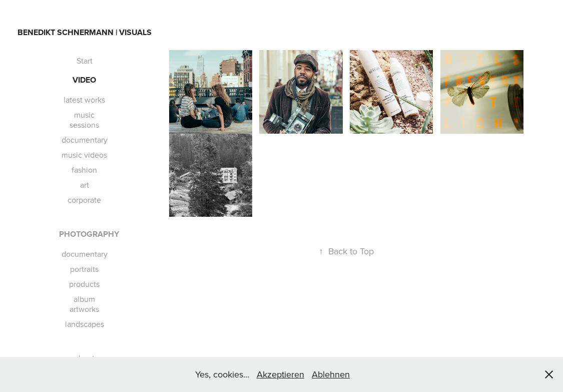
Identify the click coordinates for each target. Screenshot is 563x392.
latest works (84, 100)
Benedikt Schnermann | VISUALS (85, 32)
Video (84, 80)
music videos (84, 155)
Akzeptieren (280, 374)
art (85, 185)
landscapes (85, 324)
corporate (84, 200)
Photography (89, 234)
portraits (84, 269)
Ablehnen (331, 374)
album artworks (84, 304)
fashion (84, 170)
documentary (85, 140)
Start (85, 61)
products (84, 284)
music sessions (84, 120)
